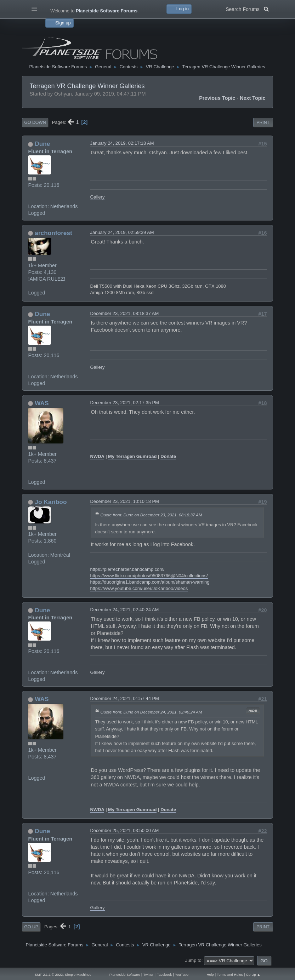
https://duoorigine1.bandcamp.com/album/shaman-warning (150, 582)
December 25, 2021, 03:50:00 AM (124, 830)
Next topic (253, 98)
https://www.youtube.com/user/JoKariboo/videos (139, 588)
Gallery (97, 197)
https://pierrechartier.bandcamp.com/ (127, 569)
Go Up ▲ (253, 975)
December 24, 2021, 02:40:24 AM (124, 610)
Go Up (31, 927)
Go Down (35, 122)
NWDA (97, 456)
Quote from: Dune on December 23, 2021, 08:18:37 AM (151, 515)
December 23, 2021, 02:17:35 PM (124, 403)
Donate (168, 456)
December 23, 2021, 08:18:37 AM (124, 313)
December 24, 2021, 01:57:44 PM (124, 698)
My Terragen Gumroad (132, 456)
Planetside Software (125, 975)
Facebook (164, 975)
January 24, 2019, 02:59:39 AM (122, 232)
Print (263, 122)
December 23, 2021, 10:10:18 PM (124, 501)
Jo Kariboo (51, 502)
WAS (42, 403)
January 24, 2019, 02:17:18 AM (122, 143)
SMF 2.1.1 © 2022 (49, 975)
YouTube (182, 975)
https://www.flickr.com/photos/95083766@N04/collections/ (149, 576)
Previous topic (217, 98)
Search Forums (247, 8)
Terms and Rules (230, 975)
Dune (42, 144)
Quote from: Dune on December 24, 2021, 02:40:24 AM (151, 712)
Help (210, 975)
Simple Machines (78, 975)
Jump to (193, 960)
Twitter (149, 975)
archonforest (53, 233)
